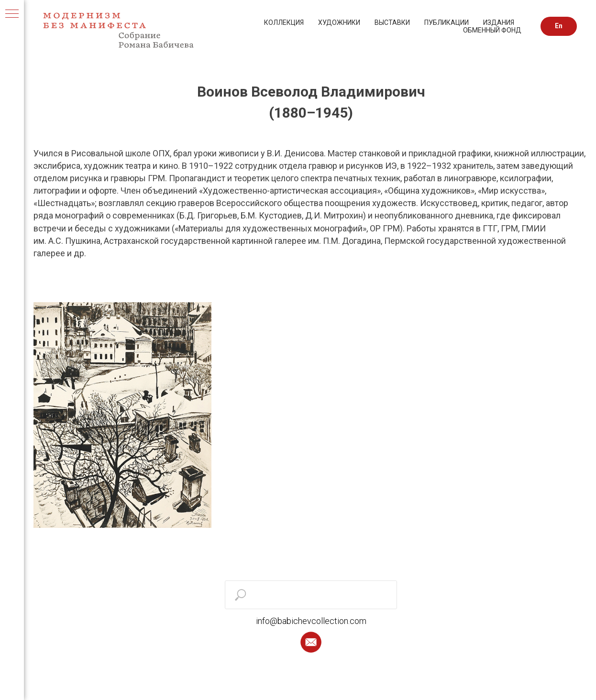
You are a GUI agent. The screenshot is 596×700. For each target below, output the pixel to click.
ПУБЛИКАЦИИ (447, 22)
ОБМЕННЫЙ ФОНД (492, 30)
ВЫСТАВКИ (392, 22)
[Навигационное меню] (12, 14)
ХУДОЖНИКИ (339, 22)
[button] (311, 642)
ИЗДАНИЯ (499, 22)
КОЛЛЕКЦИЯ (284, 22)
